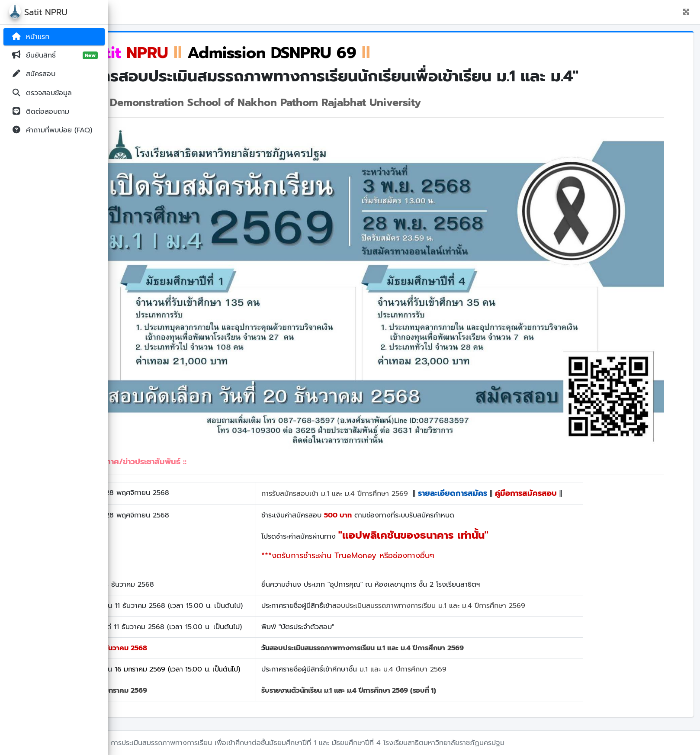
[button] (686, 12)
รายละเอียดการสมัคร (488, 493)
